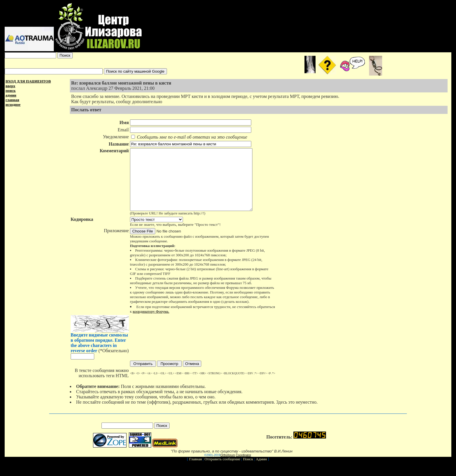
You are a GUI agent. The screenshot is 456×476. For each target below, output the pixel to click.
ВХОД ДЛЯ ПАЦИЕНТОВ (28, 81)
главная (12, 100)
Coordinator (243, 467)
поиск (11, 91)
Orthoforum (228, 467)
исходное (13, 104)
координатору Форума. (151, 324)
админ (11, 95)
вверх (10, 86)
